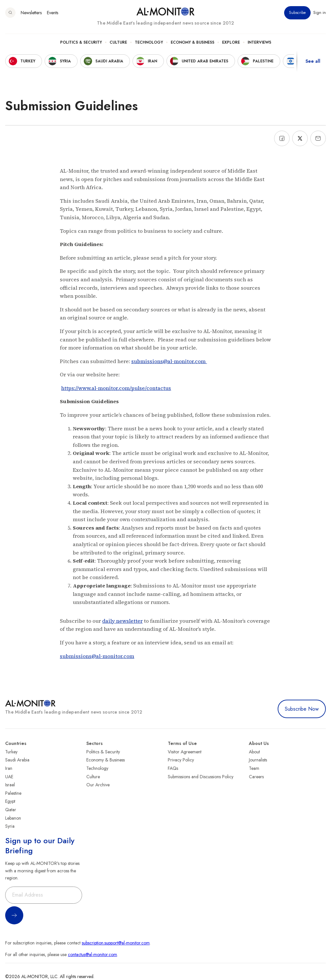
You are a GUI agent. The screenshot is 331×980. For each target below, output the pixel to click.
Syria (10, 826)
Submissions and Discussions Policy (201, 777)
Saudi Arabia (17, 760)
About (254, 752)
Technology (149, 42)
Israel (10, 785)
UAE (9, 777)
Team (254, 768)
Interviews (259, 42)
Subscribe (297, 13)
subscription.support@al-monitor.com (116, 943)
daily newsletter (122, 621)
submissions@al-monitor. (163, 361)
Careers (256, 777)
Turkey (11, 752)
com (201, 361)
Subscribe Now (302, 709)
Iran (9, 768)
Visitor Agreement (185, 752)
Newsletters (31, 13)
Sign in (320, 13)
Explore (231, 42)
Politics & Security (81, 42)
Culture (118, 42)
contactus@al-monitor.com (92, 954)
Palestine (13, 793)
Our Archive (98, 785)
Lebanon (13, 818)
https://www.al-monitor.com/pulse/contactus (116, 388)
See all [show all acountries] (313, 61)
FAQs (173, 768)
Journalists (258, 760)
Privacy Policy (181, 760)
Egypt (10, 801)
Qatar (11, 810)
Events (53, 13)
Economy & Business (192, 42)
